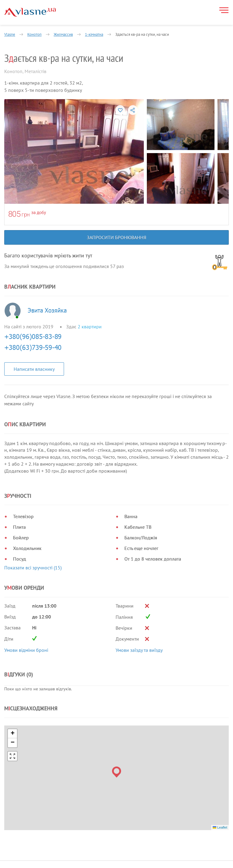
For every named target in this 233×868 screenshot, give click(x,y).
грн (26, 214)
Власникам (98, 793)
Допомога (97, 808)
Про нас (95, 786)
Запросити (105, 859)
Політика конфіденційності (32, 802)
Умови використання (26, 810)
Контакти (96, 822)
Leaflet (220, 733)
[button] (117, 678)
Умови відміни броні (26, 590)
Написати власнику (34, 369)
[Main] (30, 12)
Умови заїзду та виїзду (139, 590)
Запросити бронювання (116, 237)
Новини (95, 801)
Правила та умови (23, 795)
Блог (92, 815)
